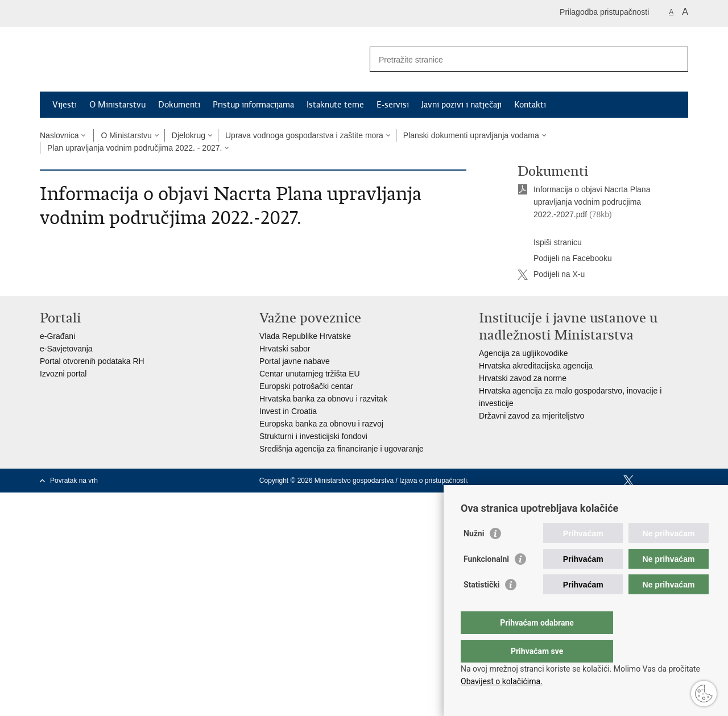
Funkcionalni (486, 582)
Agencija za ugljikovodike (523, 353)
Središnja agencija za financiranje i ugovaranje (342, 449)
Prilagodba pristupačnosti (604, 12)
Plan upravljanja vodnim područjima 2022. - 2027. (135, 148)
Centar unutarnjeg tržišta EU (310, 374)
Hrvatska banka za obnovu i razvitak (323, 399)
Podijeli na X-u (551, 275)
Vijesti (65, 105)
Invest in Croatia (288, 411)
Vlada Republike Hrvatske (305, 336)
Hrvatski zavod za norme (523, 378)
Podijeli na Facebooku (565, 259)
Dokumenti (179, 105)
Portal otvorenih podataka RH (92, 361)
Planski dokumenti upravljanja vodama (471, 135)
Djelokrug (189, 135)
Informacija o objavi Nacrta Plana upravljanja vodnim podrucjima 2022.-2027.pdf (592, 202)
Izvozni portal (63, 374)
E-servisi (393, 105)
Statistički (481, 607)
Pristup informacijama (253, 105)
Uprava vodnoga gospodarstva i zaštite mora (304, 135)
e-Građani (57, 336)
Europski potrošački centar (306, 386)
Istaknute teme (335, 105)
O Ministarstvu (117, 105)
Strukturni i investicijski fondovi (313, 436)
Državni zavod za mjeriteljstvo (531, 416)
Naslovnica (59, 135)
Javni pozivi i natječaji (462, 105)
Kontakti (530, 105)
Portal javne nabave (295, 361)
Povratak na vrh (74, 481)
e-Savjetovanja (66, 349)
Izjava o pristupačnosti (433, 481)
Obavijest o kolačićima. (502, 681)
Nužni (474, 556)
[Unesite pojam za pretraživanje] (517, 59)
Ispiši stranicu (550, 243)
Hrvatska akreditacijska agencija (536, 366)
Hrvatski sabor (285, 349)
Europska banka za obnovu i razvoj (321, 424)
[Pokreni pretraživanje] (675, 59)
